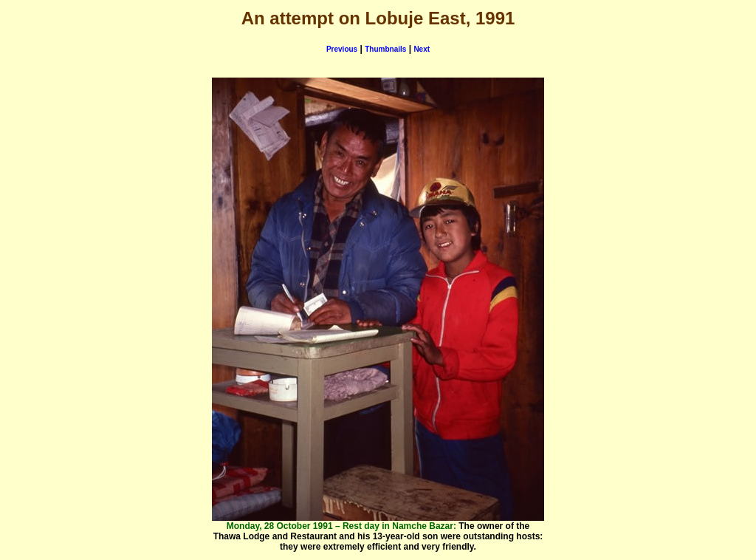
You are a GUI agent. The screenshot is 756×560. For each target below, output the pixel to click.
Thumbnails (385, 49)
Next (422, 49)
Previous (342, 49)
